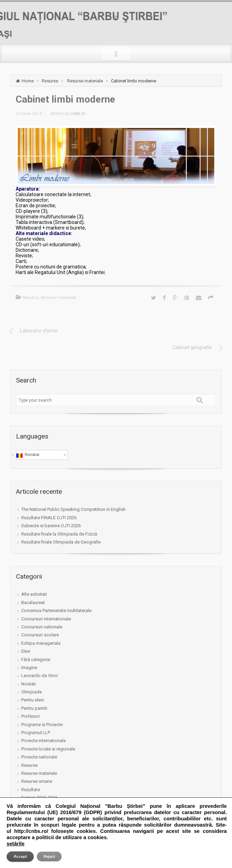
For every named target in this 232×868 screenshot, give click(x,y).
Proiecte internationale (43, 741)
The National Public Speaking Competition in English (73, 509)
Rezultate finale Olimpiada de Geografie (61, 542)
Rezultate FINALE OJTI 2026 (49, 518)
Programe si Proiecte (42, 725)
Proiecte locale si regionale (48, 749)
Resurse (50, 81)
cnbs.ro (78, 114)
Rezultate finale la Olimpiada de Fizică (59, 534)
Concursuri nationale (42, 627)
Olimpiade (31, 692)
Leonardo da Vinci (39, 676)
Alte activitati (34, 594)
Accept (20, 857)
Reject (49, 857)
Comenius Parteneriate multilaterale (56, 610)
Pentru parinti (34, 708)
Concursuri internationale (46, 619)
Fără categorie (36, 660)
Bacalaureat (33, 602)
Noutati (29, 684)
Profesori (30, 716)
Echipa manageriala (41, 643)
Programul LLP (36, 733)
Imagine (29, 668)
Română (28, 455)
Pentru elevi (33, 700)
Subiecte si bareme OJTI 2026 (51, 526)
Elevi (26, 651)
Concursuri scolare (40, 635)
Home (28, 81)
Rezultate (31, 790)
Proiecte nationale (39, 757)
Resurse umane (37, 781)
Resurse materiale (85, 81)
